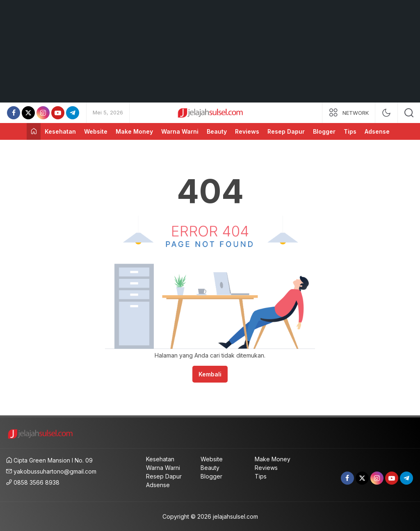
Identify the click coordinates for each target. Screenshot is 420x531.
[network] (349, 113)
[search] (409, 113)
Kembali (210, 374)
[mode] (386, 113)
